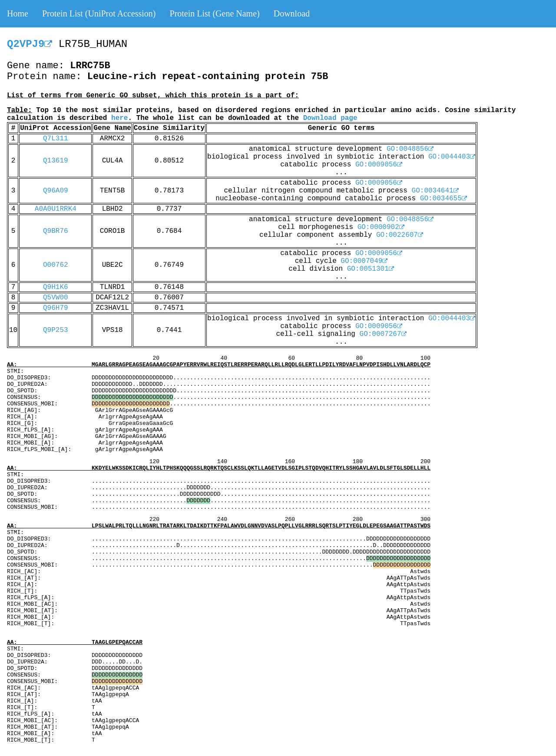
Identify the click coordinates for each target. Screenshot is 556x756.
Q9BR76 (56, 231)
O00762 (56, 265)
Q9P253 (56, 330)
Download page (330, 118)
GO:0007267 (383, 334)
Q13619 (56, 161)
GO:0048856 (410, 149)
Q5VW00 (56, 298)
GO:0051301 (371, 269)
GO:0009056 (379, 165)
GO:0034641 (435, 191)
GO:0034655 (443, 199)
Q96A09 (56, 191)
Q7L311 (56, 139)
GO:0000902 (381, 227)
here (119, 118)
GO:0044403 (452, 157)
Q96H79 (56, 308)
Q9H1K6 (56, 287)
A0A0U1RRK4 (56, 209)
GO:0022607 (400, 235)
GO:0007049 (364, 261)
